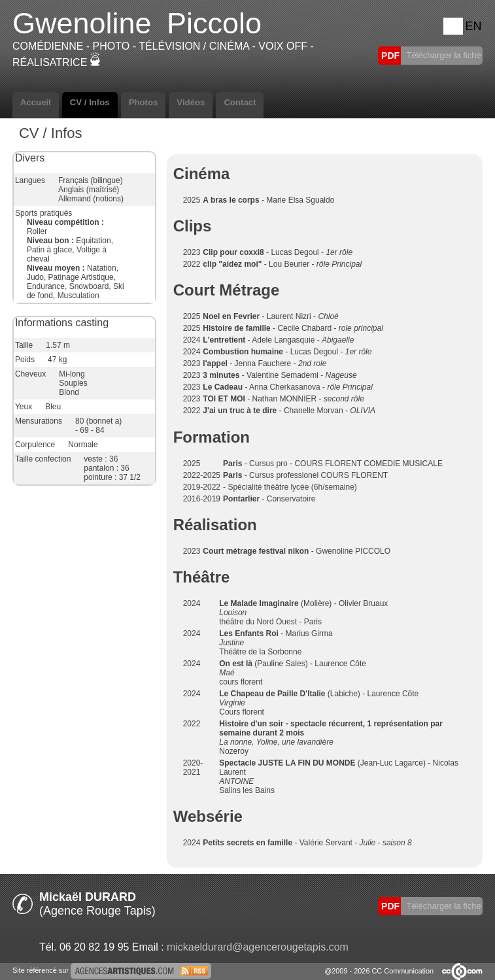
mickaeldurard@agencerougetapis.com (258, 947)
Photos (144, 102)
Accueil (36, 102)
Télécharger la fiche (443, 55)
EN (473, 26)
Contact (240, 102)
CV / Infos (90, 102)
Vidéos (191, 102)
